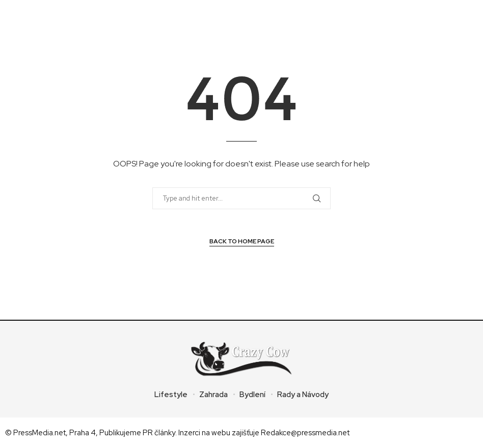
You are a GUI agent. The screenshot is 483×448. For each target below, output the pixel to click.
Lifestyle (171, 395)
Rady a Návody (303, 395)
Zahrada (213, 395)
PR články (159, 433)
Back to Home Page (242, 241)
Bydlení (252, 395)
